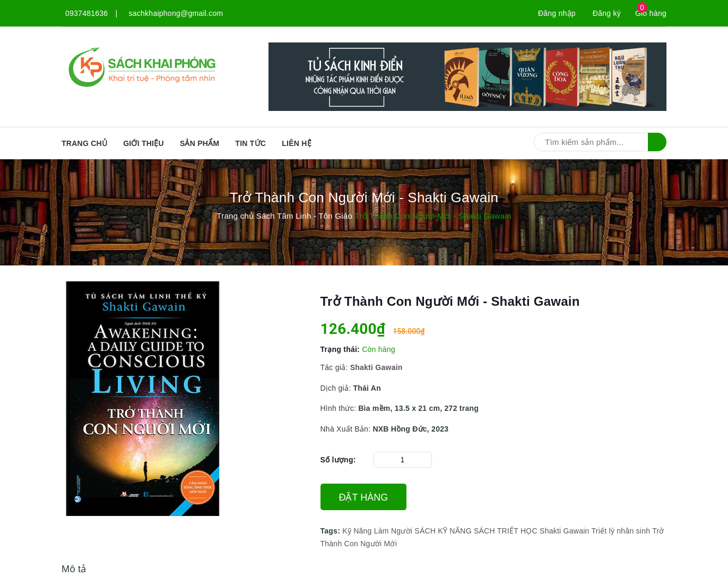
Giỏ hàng (651, 13)
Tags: (332, 531)
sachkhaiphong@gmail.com (176, 13)
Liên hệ (297, 143)
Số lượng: (338, 460)
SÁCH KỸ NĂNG (443, 531)
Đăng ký (607, 13)
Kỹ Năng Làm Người (377, 531)
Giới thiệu (144, 143)
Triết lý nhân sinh (621, 531)
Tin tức (250, 143)
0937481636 (86, 13)
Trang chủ (84, 143)
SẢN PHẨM (200, 143)
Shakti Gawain (565, 531)
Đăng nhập (557, 13)
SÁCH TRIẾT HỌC (506, 531)
